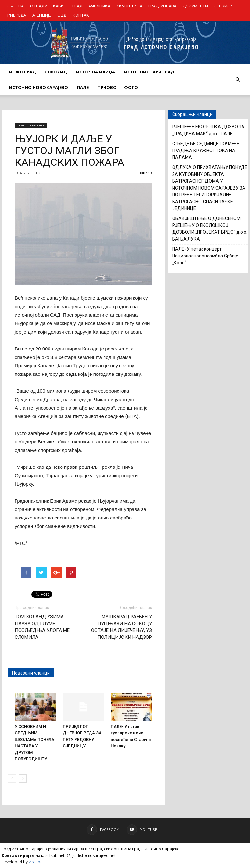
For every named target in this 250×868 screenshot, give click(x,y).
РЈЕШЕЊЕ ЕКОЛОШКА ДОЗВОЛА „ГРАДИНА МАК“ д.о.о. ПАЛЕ (208, 130)
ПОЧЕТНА (14, 6)
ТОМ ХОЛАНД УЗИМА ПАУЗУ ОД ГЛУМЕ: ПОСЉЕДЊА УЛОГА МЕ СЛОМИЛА (42, 627)
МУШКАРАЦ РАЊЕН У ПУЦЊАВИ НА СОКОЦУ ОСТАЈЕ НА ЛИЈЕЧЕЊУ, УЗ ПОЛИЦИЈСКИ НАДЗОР (122, 627)
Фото (131, 87)
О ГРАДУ (38, 6)
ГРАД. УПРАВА (162, 6)
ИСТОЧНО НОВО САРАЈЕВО (39, 87)
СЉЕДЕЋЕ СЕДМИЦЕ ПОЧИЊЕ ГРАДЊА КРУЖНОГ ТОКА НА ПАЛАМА (206, 151)
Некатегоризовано (31, 125)
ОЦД (62, 15)
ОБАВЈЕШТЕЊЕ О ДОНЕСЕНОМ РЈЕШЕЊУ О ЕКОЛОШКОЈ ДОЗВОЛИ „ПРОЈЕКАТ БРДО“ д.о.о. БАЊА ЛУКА (210, 229)
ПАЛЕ (83, 87)
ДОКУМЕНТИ (195, 6)
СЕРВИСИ (223, 6)
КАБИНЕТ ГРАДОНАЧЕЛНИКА (82, 6)
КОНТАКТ (82, 15)
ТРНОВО (107, 87)
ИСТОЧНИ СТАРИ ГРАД (149, 72)
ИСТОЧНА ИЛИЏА (96, 72)
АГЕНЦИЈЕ (42, 15)
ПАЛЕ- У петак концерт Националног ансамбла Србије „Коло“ (205, 256)
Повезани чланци (31, 673)
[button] (238, 80)
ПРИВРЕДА (15, 15)
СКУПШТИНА (129, 6)
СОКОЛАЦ (56, 72)
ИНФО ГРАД (22, 72)
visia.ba (36, 862)
